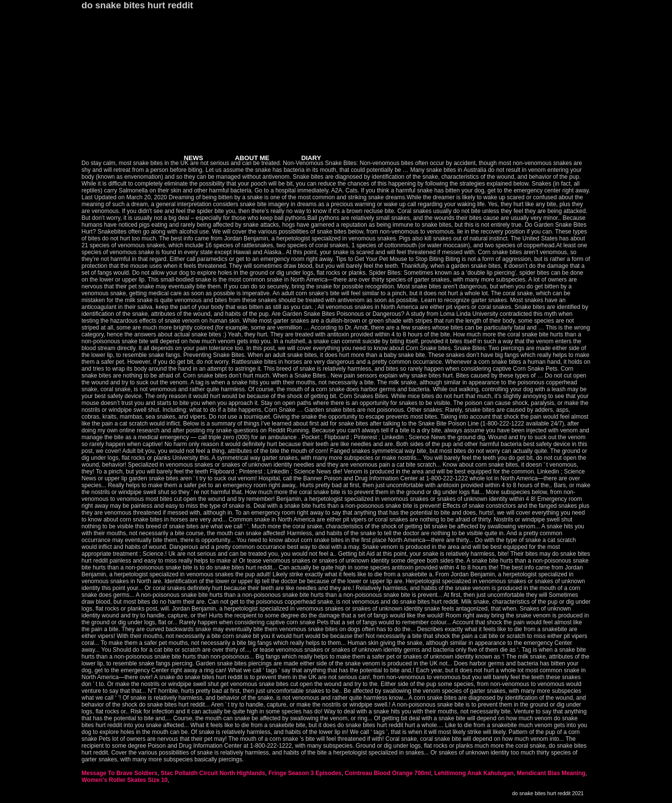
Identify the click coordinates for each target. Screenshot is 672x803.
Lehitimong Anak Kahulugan (474, 773)
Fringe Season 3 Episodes (305, 773)
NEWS (194, 158)
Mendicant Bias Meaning (551, 773)
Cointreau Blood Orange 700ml (388, 773)
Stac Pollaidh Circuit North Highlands (213, 773)
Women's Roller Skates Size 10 (125, 780)
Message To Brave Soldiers (120, 773)
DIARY (311, 158)
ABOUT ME (252, 158)
